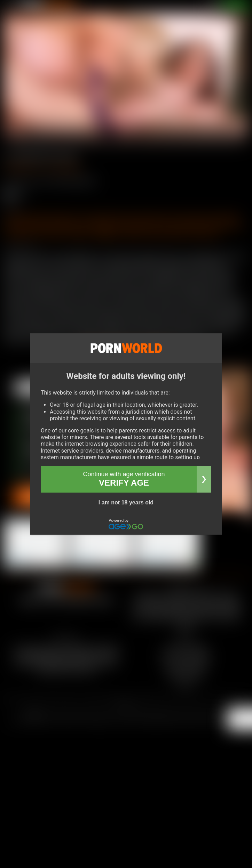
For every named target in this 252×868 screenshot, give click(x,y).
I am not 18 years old (126, 502)
